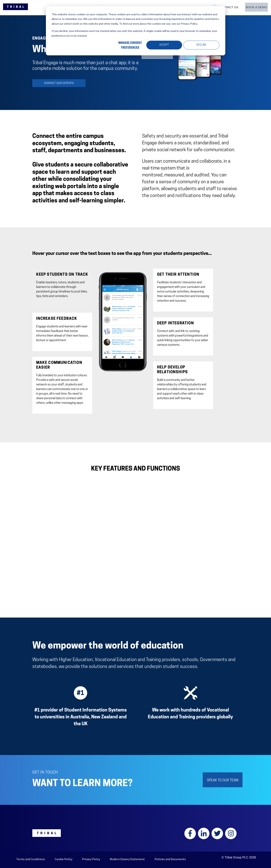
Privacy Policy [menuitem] (91, 859)
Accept (164, 45)
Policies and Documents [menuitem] (170, 859)
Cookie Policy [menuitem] (63, 859)
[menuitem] (255, 7)
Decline (201, 45)
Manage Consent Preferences (130, 45)
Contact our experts (59, 83)
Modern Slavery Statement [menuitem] (127, 859)
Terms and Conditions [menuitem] (31, 859)
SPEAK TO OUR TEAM (223, 780)
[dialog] (136, 31)
